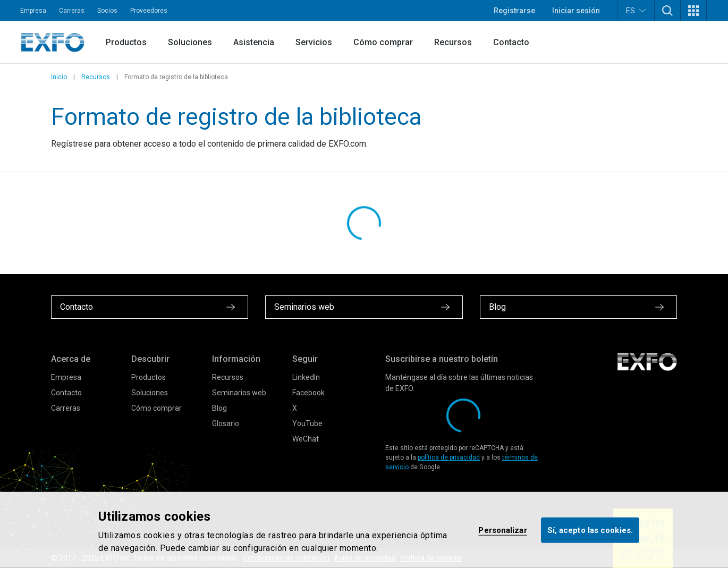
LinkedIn (306, 377)
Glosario (226, 423)
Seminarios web (239, 393)
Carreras (72, 11)
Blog (219, 408)
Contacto (511, 42)
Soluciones (190, 42)
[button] (667, 11)
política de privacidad (449, 457)
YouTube (307, 423)
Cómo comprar (383, 42)
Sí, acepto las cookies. (590, 530)
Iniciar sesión (576, 11)
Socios (107, 11)
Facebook (308, 393)
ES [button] (636, 10)
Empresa (33, 11)
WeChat (306, 439)
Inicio (59, 77)
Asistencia (254, 42)
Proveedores (149, 11)
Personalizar (502, 530)
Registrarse (514, 11)
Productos (126, 42)
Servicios (314, 42)
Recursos (453, 42)
